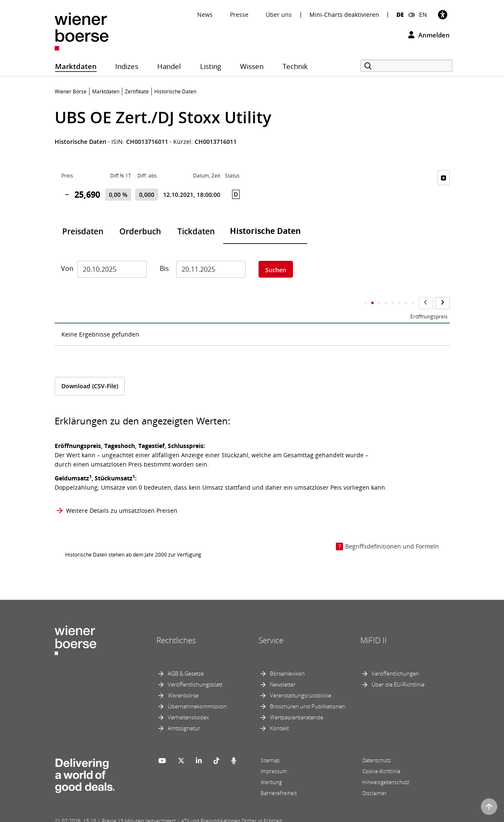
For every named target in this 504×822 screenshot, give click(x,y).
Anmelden (429, 35)
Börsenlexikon (287, 657)
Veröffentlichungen (395, 657)
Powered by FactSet (129, 814)
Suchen (276, 270)
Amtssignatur (184, 711)
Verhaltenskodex (188, 700)
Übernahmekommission (197, 689)
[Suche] (406, 66)
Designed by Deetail (229, 814)
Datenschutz (377, 744)
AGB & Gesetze (186, 657)
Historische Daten (265, 231)
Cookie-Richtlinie (381, 754)
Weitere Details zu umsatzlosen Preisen (122, 494)
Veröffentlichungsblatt (195, 668)
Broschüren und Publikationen (308, 689)
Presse (239, 15)
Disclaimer (375, 776)
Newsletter (283, 668)
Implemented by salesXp (179, 814)
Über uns (279, 15)
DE (400, 15)
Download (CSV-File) (90, 370)
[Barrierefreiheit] (443, 15)
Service (271, 623)
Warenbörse (183, 679)
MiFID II (373, 623)
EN (423, 15)
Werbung (271, 765)
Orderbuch (140, 231)
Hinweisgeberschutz (386, 765)
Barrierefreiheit (279, 776)
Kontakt (279, 711)
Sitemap (270, 744)
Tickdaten (196, 231)
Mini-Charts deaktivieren (344, 15)
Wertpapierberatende (297, 700)
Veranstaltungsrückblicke (301, 679)
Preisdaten (83, 231)
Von (66, 268)
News (205, 15)
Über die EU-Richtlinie (398, 668)
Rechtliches (176, 623)
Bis (164, 268)
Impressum (274, 754)
